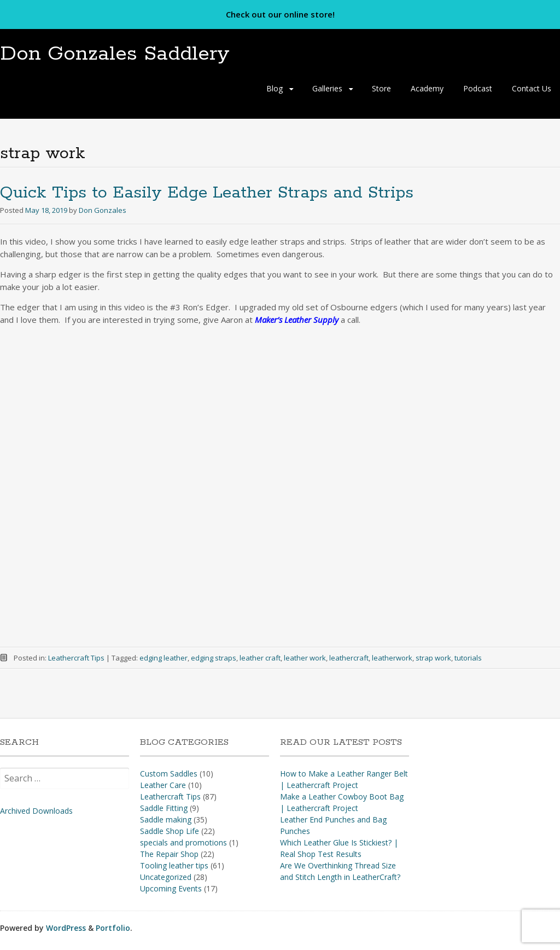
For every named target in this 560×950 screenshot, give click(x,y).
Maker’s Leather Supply (297, 320)
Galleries (327, 88)
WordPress (66, 928)
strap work (433, 658)
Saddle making (166, 819)
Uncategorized (166, 877)
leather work (305, 658)
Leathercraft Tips (76, 658)
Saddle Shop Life (170, 831)
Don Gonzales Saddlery (115, 54)
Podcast (478, 88)
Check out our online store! (280, 14)
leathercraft (349, 658)
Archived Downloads (36, 811)
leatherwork (392, 658)
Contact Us (532, 88)
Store (381, 88)
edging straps (214, 658)
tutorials (468, 658)
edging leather (164, 658)
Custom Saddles (169, 774)
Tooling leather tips (174, 865)
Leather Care (163, 785)
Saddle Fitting (164, 808)
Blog (275, 88)
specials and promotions (183, 842)
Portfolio (113, 928)
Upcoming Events (171, 888)
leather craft (260, 658)
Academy (427, 88)
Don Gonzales (103, 210)
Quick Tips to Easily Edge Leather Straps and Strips (207, 193)
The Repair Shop (169, 854)
